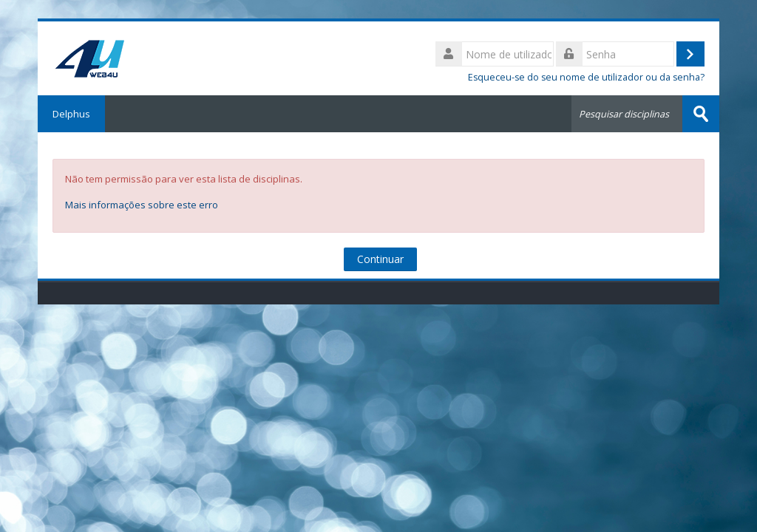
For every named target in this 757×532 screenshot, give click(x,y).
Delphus (71, 114)
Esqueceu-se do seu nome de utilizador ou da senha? (586, 77)
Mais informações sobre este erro (142, 205)
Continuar (380, 259)
